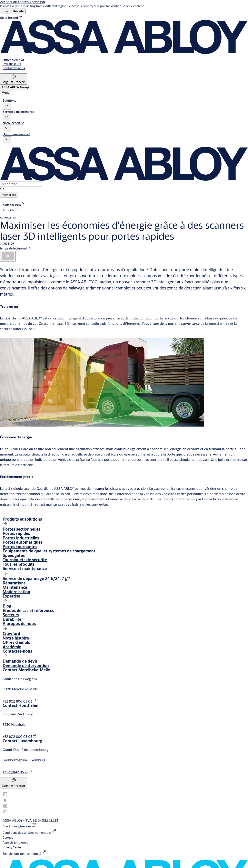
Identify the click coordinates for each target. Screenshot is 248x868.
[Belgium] (14, 79)
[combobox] (21, 184)
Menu (6, 93)
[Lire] (8, 256)
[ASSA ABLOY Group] (15, 87)
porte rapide (164, 318)
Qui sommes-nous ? (16, 134)
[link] (11, 18)
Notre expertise (13, 123)
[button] (13, 11)
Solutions (9, 100)
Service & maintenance (18, 112)
